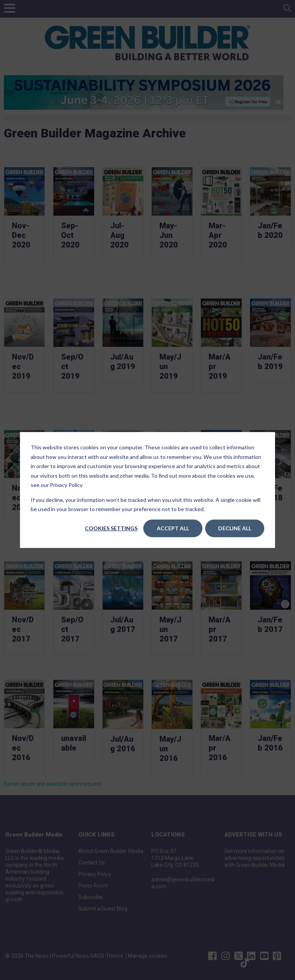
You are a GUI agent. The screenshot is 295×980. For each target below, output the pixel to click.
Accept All (173, 528)
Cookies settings (111, 528)
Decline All (235, 528)
